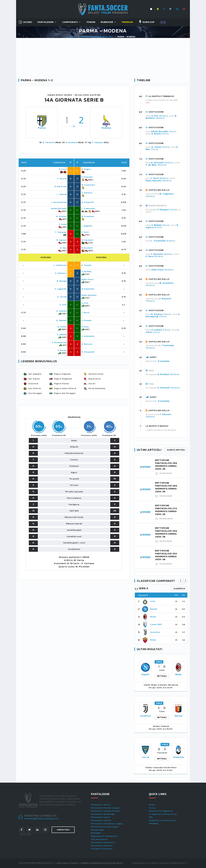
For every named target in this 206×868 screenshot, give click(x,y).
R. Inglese (62, 240)
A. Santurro (61, 273)
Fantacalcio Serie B (101, 820)
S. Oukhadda (88, 336)
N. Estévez (61, 216)
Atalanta (179, 757)
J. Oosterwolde (59, 202)
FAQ (151, 817)
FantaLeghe (46, 22)
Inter (153, 601)
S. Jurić (63, 305)
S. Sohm (63, 224)
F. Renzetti (87, 177)
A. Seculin (86, 265)
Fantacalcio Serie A (101, 805)
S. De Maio (87, 272)
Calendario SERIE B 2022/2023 (97, 37)
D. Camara (62, 311)
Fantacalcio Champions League (107, 824)
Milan (153, 617)
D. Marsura (87, 344)
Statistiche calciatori (102, 846)
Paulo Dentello (89, 295)
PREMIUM (154, 824)
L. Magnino (87, 226)
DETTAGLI (162, 676)
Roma (153, 640)
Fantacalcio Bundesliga (103, 814)
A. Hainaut (61, 320)
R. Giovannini (88, 352)
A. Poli (85, 303)
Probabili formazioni (102, 849)
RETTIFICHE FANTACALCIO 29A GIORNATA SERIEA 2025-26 (166, 465)
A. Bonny (62, 350)
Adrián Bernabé (59, 209)
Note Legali (63, 863)
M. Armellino (88, 216)
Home (74, 37)
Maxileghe (96, 833)
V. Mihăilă (62, 335)
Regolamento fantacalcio (104, 836)
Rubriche (107, 22)
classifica (179, 589)
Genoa (179, 716)
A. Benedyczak (59, 342)
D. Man (63, 248)
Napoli (154, 609)
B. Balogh (62, 281)
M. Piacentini (88, 289)
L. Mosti (85, 313)
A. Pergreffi (88, 202)
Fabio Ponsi (88, 279)
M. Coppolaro (88, 185)
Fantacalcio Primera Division (106, 811)
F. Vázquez (98, 142)
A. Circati (62, 297)
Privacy (75, 863)
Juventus (155, 632)
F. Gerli (85, 232)
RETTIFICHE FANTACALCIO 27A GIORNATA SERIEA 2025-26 (166, 510)
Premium (127, 22)
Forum (91, 22)
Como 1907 (156, 624)
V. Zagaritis (61, 289)
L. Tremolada (88, 209)
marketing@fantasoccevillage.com (41, 819)
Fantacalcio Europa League (105, 827)
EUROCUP (146, 22)
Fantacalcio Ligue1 (100, 817)
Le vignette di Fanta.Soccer (163, 814)
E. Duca (85, 327)
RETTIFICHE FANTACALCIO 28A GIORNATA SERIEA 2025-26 (166, 487)
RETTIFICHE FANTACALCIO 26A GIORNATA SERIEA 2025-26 (166, 532)
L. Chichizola (60, 265)
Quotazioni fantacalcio (103, 842)
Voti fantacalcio (99, 839)
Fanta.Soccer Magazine (161, 811)
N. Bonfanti (72, 142)
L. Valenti (62, 194)
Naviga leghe (98, 830)
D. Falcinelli (49, 142)
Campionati (70, 22)
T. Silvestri (87, 193)
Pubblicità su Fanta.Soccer (163, 820)
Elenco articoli (176, 450)
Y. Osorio (62, 179)
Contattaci (63, 830)
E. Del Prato (61, 186)
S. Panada (86, 320)
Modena (106, 128)
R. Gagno (86, 169)
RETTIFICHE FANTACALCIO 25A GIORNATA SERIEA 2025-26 (166, 555)
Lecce (145, 757)
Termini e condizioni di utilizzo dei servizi (102, 863)
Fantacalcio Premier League (105, 808)
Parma (42, 128)
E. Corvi (63, 169)
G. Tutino (62, 327)
